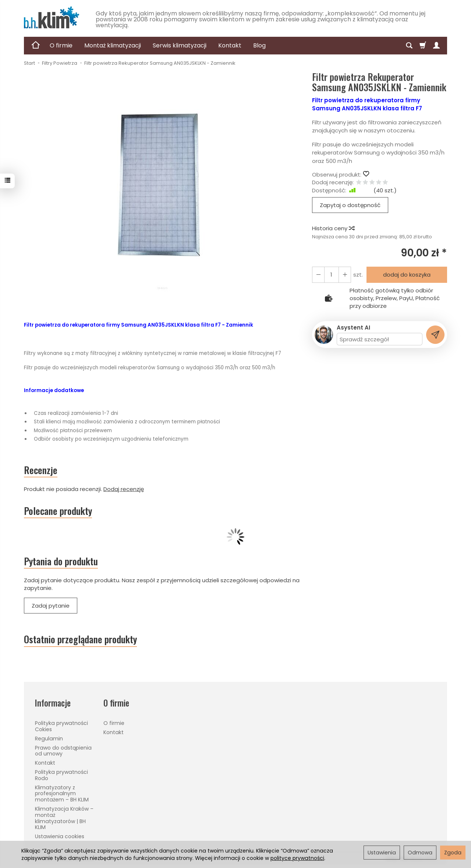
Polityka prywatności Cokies (61, 726)
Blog (259, 45)
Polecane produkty (58, 511)
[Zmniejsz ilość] (345, 275)
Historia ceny (333, 228)
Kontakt (230, 45)
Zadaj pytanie (51, 606)
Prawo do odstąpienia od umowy (63, 751)
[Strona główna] (52, 17)
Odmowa (420, 853)
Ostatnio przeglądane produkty (80, 639)
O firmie (61, 45)
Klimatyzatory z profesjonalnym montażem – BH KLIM (62, 794)
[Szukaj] (409, 46)
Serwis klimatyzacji (180, 45)
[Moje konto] (436, 46)
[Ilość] (332, 275)
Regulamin (49, 739)
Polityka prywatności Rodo (61, 775)
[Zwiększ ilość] (318, 275)
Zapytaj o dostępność (350, 205)
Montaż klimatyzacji (113, 45)
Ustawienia (382, 853)
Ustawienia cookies (60, 836)
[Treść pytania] (380, 339)
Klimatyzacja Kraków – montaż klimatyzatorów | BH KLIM (64, 818)
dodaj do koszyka (407, 275)
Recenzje (41, 470)
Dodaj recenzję (124, 489)
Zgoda (453, 853)
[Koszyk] (423, 46)
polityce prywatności (297, 858)
